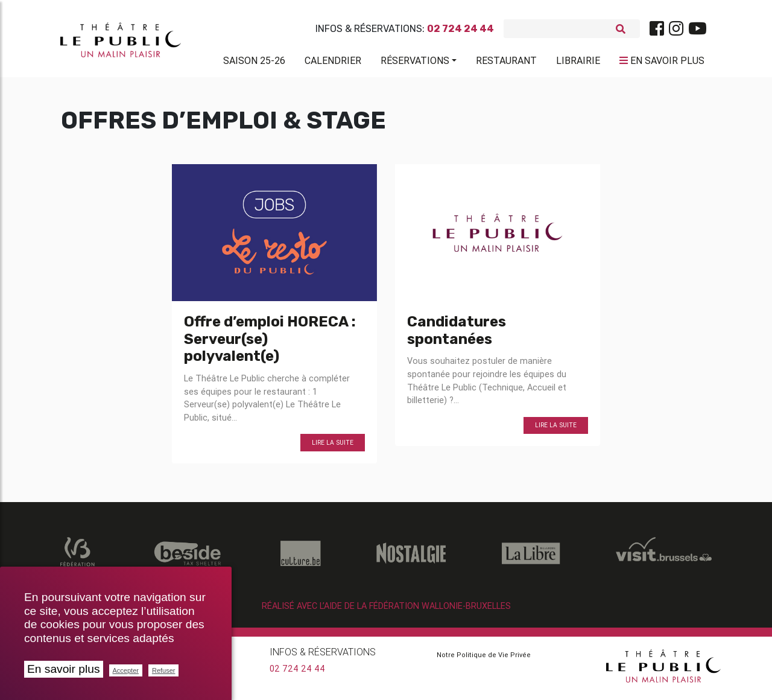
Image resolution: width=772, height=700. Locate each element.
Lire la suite (333, 447)
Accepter (126, 670)
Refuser (164, 670)
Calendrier (333, 63)
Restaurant (506, 63)
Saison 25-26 (254, 63)
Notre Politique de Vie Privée (484, 659)
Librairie (578, 63)
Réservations (415, 63)
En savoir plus (64, 669)
